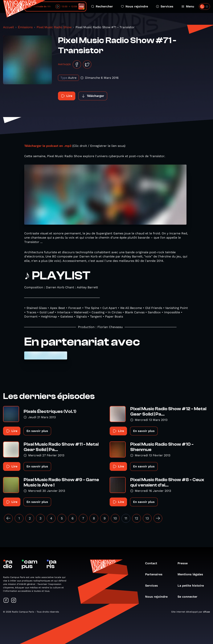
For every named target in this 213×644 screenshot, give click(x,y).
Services (165, 6)
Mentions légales (192, 574)
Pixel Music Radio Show (54, 27)
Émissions (25, 27)
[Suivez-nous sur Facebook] (6, 601)
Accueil (8, 27)
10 (115, 518)
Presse (184, 563)
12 (137, 518)
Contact (153, 563)
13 (147, 518)
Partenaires (156, 574)
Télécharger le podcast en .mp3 (48, 146)
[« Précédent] (8, 518)
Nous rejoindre (134, 6)
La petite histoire (193, 586)
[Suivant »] (158, 518)
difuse (207, 612)
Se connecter (189, 597)
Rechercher (102, 6)
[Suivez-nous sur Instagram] (14, 601)
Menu (188, 6)
